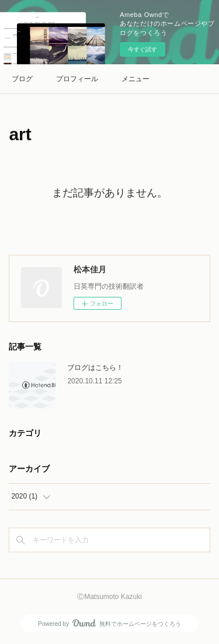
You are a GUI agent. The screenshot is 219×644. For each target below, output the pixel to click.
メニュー (135, 79)
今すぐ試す (142, 49)
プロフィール (77, 79)
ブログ (22, 79)
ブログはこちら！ (95, 368)
